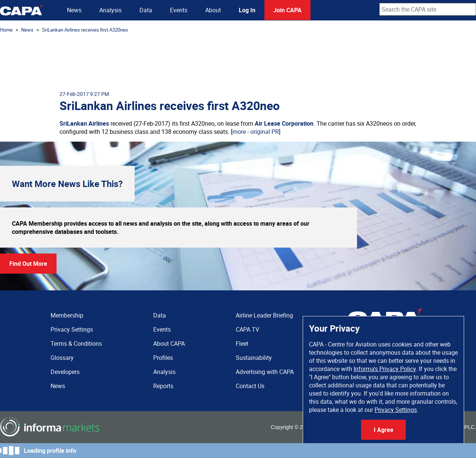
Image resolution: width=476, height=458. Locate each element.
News (74, 10)
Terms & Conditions (76, 343)
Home (6, 30)
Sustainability (254, 358)
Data (146, 10)
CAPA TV (247, 329)
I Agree (384, 430)
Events (179, 10)
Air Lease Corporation (284, 123)
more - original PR (256, 132)
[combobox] (428, 9)
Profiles (163, 358)
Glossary (62, 358)
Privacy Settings (396, 410)
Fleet (242, 343)
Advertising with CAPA (265, 372)
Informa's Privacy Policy (385, 369)
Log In (247, 10)
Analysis (110, 10)
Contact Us (250, 386)
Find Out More (28, 264)
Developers (65, 372)
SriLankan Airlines (84, 123)
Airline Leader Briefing (264, 315)
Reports (163, 386)
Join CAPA (287, 10)
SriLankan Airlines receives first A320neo (85, 30)
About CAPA (169, 343)
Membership (67, 315)
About (213, 10)
